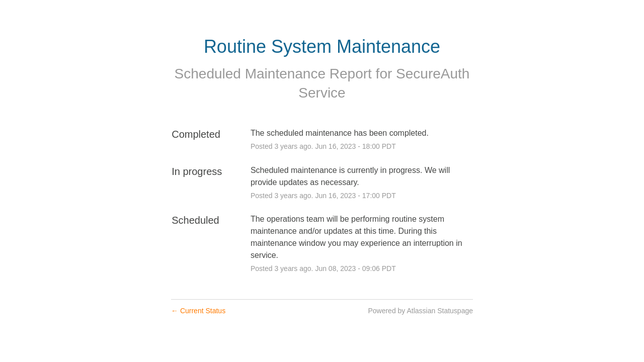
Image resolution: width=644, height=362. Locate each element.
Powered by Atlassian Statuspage (420, 311)
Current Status (198, 311)
